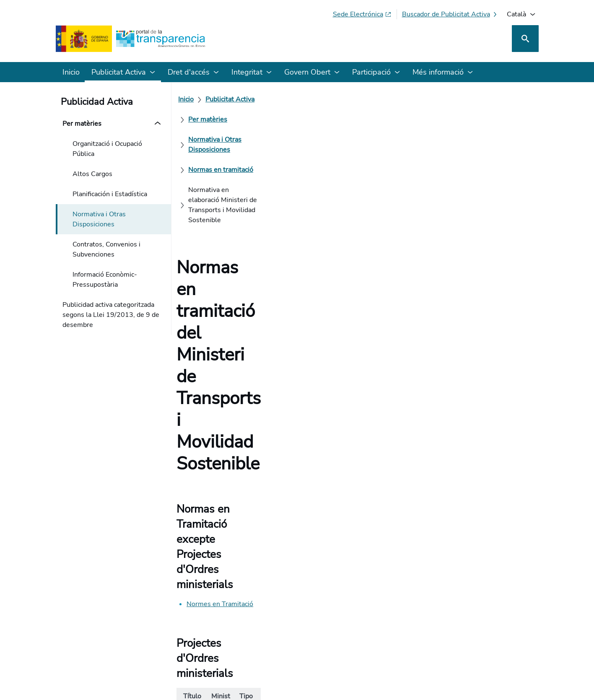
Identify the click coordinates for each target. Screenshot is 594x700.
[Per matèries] (291, 99)
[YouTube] (519, 626)
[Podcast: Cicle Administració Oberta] (470, 626)
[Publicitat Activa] (235, 99)
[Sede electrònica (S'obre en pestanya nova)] (362, 14)
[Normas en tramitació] (463, 99)
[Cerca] (525, 39)
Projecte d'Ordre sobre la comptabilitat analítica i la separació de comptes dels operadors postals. (242, 343)
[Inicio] (191, 99)
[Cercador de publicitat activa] (450, 14)
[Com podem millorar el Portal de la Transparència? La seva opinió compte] (297, 441)
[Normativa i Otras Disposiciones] (370, 99)
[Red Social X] (434, 626)
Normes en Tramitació (225, 254)
